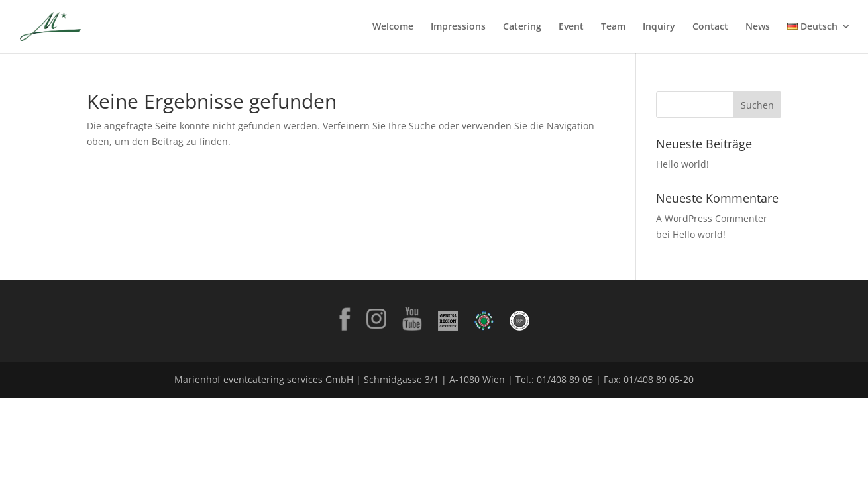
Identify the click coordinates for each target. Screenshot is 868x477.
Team (613, 27)
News (758, 27)
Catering (522, 27)
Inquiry (659, 27)
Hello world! (682, 164)
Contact (710, 27)
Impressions (458, 27)
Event (571, 27)
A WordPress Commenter (712, 218)
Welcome (393, 27)
